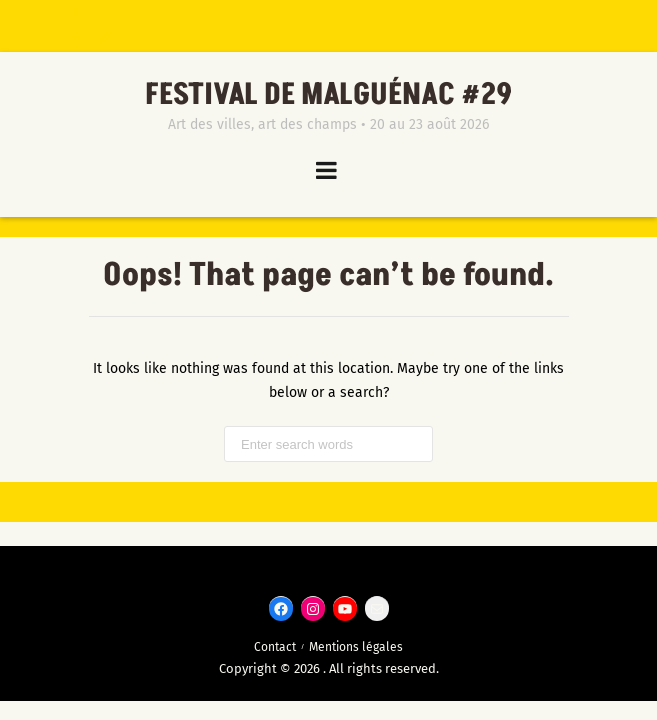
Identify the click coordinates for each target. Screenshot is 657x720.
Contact (275, 647)
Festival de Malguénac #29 (329, 95)
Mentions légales (356, 647)
